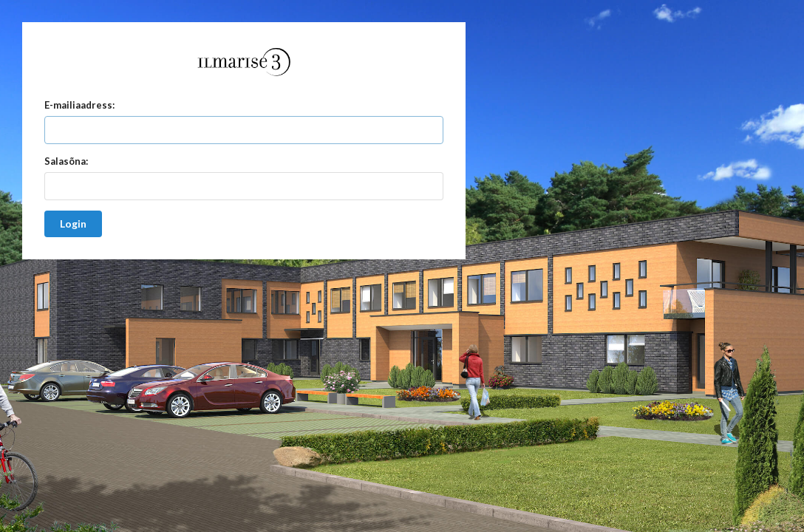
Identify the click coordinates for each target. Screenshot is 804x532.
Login (73, 224)
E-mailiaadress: (79, 105)
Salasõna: (66, 161)
